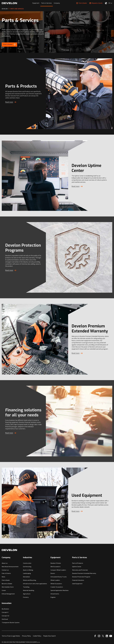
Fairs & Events (6, 573)
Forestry (26, 597)
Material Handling (29, 590)
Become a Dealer (7, 584)
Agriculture (27, 594)
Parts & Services (47, 3)
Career (4, 590)
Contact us (5, 570)
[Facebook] (95, 636)
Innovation (7, 603)
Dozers (53, 573)
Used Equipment (77, 584)
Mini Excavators (55, 567)
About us (5, 563)
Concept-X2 (5, 616)
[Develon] (9, 3)
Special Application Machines (60, 590)
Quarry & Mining (28, 570)
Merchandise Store (8, 587)
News (3, 577)
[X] (103, 636)
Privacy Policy (26, 636)
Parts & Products (78, 563)
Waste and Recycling (30, 580)
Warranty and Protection (80, 570)
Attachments (55, 594)
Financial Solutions (78, 580)
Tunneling (26, 587)
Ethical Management (8, 594)
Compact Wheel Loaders (58, 570)
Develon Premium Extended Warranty (84, 573)
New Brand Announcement (10, 567)
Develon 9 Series (56, 563)
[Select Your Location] (106, 3)
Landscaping (27, 573)
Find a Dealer (82, 3)
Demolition (26, 577)
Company (57, 3)
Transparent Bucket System (11, 623)
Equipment (36, 3)
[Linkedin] (107, 636)
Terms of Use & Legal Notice (11, 636)
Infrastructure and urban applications (35, 584)
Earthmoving (27, 567)
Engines (53, 597)
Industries (28, 557)
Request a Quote (96, 3)
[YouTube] (111, 636)
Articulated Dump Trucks (59, 577)
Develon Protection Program (81, 577)
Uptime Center (77, 567)
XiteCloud (5, 619)
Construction (27, 563)
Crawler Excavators (57, 587)
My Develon (5, 609)
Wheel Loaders (55, 580)
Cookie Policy (37, 636)
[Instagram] (99, 636)
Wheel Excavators (56, 584)
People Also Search (50, 636)
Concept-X (5, 612)
